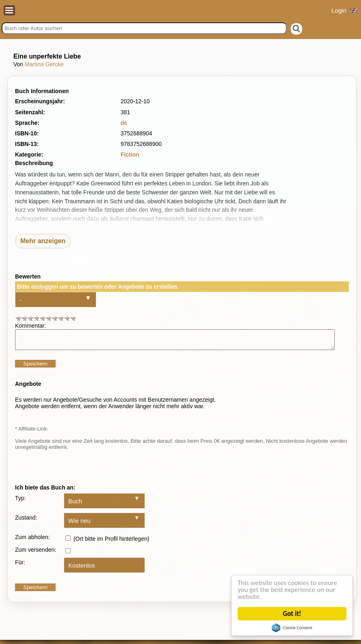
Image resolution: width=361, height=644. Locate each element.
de (124, 123)
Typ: (20, 502)
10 (73, 318)
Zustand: (26, 521)
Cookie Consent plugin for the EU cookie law (292, 628)
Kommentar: (30, 326)
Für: (20, 566)
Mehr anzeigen (43, 241)
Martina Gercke (44, 64)
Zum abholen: (32, 541)
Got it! (292, 614)
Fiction (130, 154)
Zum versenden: (36, 553)
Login (339, 10)
